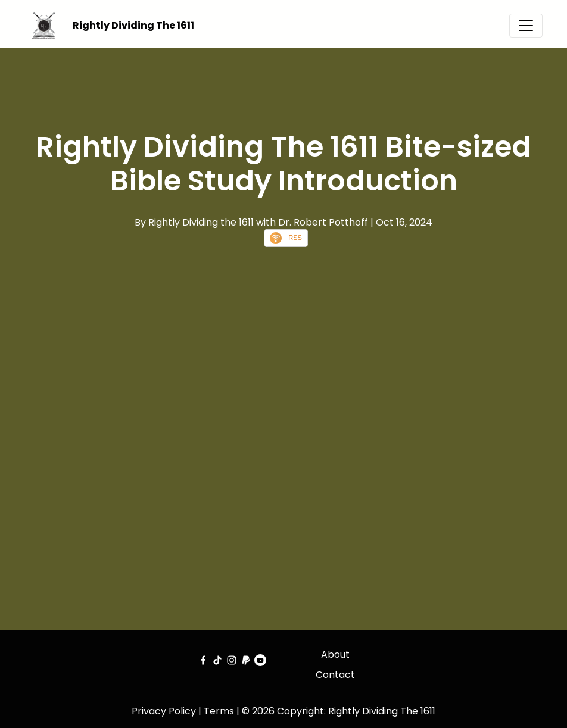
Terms (219, 711)
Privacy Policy (164, 711)
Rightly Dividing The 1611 (133, 25)
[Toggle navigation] (526, 26)
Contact (335, 675)
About (335, 654)
